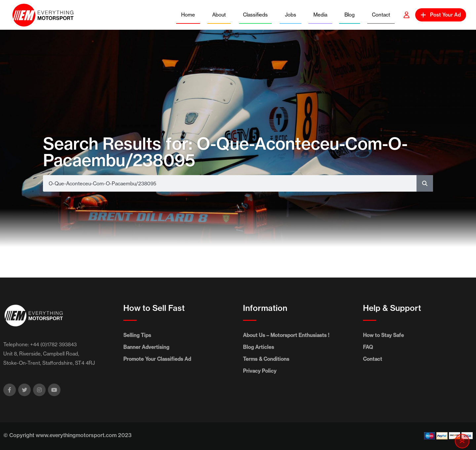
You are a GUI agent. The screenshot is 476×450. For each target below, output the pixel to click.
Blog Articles (258, 347)
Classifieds (255, 15)
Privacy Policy (260, 371)
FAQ (368, 347)
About (219, 15)
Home (188, 15)
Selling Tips (137, 335)
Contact (381, 15)
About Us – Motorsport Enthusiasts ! (286, 335)
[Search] (425, 183)
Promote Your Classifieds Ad (157, 359)
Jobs (291, 15)
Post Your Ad (441, 15)
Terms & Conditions (266, 359)
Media (320, 15)
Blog (350, 15)
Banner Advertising (146, 347)
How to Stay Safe (383, 335)
